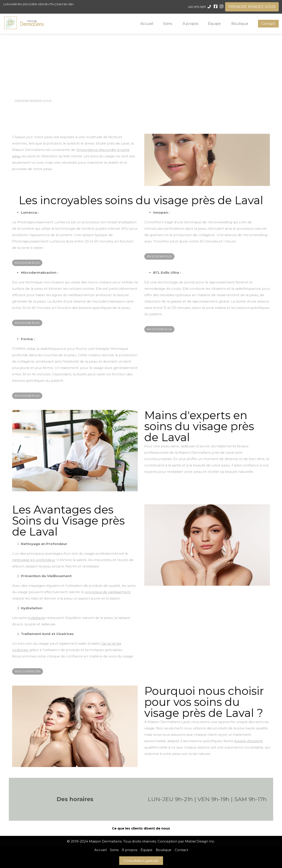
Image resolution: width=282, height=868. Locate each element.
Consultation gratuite (141, 861)
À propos (190, 24)
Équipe (214, 24)
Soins (168, 24)
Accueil (147, 24)
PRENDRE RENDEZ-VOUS (252, 7)
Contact (268, 24)
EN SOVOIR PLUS (27, 263)
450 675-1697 (197, 7)
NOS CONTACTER (28, 671)
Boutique (240, 24)
